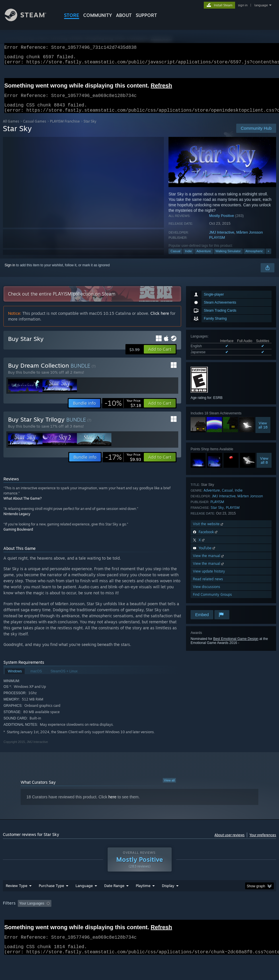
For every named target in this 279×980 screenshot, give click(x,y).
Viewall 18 (263, 432)
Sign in (10, 272)
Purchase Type (51, 901)
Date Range (114, 901)
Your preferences (263, 842)
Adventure (204, 258)
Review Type (17, 901)
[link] (123, 410)
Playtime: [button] (134, 918)
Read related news (208, 586)
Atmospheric (254, 258)
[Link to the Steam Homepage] (30, 20)
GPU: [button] (8, 926)
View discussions (207, 594)
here (113, 804)
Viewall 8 (264, 467)
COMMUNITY (98, 15)
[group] (140, 922)
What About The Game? (23, 505)
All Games (11, 128)
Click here (160, 320)
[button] (160, 356)
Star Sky (217, 514)
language (261, 5)
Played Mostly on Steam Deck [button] (175, 918)
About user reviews (229, 842)
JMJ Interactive (222, 239)
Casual (175, 258)
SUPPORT (146, 15)
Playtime (143, 901)
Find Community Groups (212, 601)
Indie (189, 258)
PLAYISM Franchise (65, 128)
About (124, 15)
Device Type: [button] (33, 926)
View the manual (209, 563)
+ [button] (268, 258)
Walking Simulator (228, 258)
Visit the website (209, 531)
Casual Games (35, 128)
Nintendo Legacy (17, 521)
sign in (243, 5)
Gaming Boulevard (18, 536)
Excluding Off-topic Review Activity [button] (90, 918)
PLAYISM (217, 244)
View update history (209, 578)
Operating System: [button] (223, 918)
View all (169, 787)
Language (84, 901)
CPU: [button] (253, 918)
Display (168, 901)
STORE (72, 15)
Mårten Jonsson (250, 239)
